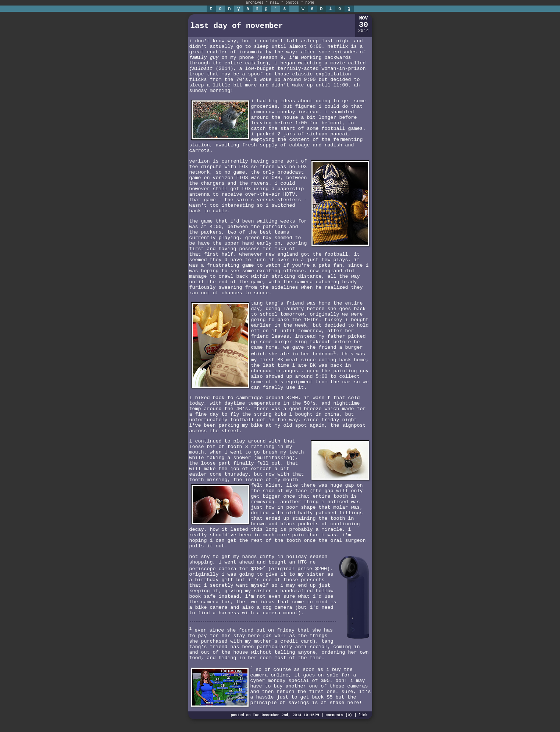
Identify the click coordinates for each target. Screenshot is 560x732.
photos (292, 3)
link (363, 715)
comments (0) (339, 715)
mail (274, 3)
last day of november (237, 26)
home (310, 3)
